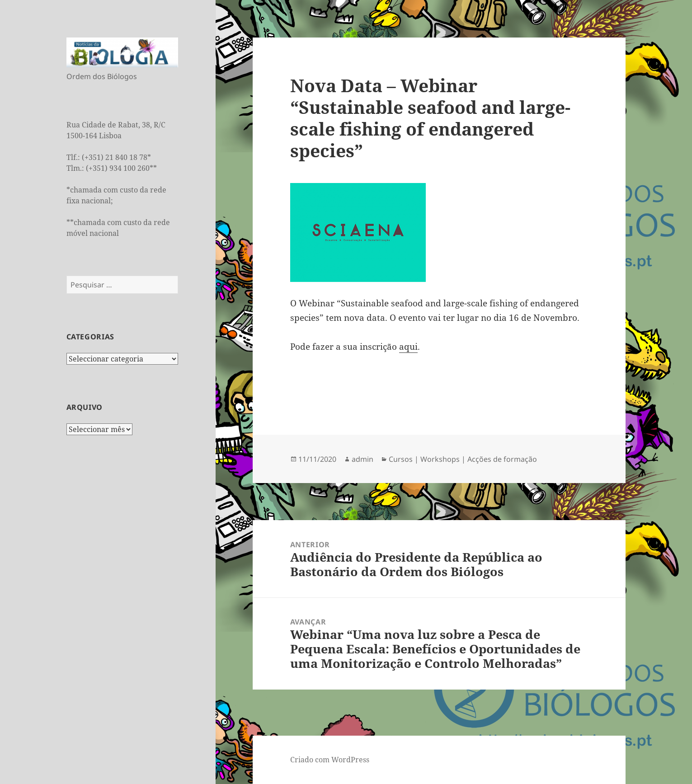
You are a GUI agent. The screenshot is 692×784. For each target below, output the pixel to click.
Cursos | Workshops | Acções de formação (463, 459)
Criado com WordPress (330, 760)
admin (362, 459)
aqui (408, 347)
